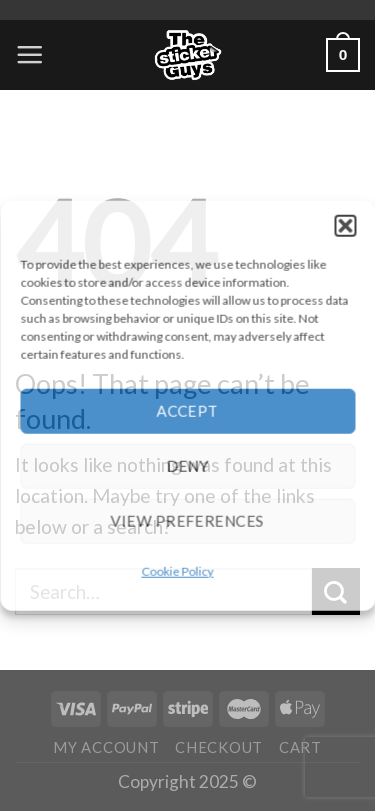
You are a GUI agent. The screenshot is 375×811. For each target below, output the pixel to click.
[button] (345, 225)
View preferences (187, 521)
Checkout (219, 747)
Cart (300, 747)
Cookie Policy (178, 570)
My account (106, 747)
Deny (187, 466)
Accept (188, 411)
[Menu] (29, 54)
